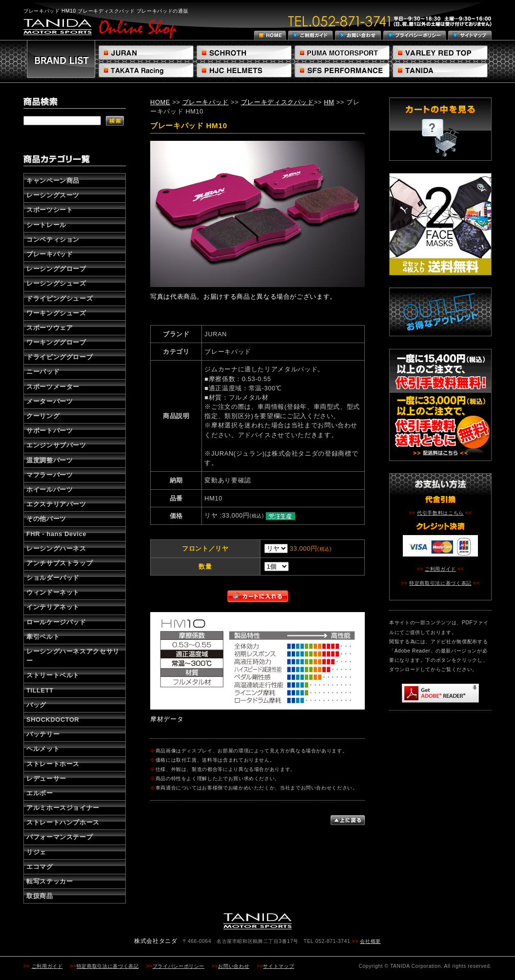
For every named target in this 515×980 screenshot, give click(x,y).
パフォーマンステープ (59, 837)
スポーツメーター (53, 387)
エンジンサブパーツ (56, 445)
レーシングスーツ (53, 195)
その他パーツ (46, 519)
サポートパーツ (50, 431)
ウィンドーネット (53, 592)
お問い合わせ (234, 966)
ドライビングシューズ (59, 298)
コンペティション (53, 240)
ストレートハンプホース (63, 822)
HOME (160, 102)
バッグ (36, 705)
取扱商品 (40, 896)
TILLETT (40, 690)
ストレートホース (53, 764)
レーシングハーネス (56, 548)
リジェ (36, 852)
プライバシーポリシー (178, 966)
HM (329, 102)
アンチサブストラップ (59, 563)
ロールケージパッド (56, 622)
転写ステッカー (50, 881)
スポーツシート (50, 210)
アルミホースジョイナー (63, 808)
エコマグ (40, 867)
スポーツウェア (50, 328)
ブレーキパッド (50, 254)
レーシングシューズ (56, 283)
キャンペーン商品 (53, 181)
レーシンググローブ (56, 269)
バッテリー (43, 734)
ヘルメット (43, 749)
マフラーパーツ (50, 475)
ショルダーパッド (53, 578)
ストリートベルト (53, 675)
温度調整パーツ (50, 460)
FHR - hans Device (56, 534)
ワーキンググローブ (56, 342)
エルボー (40, 793)
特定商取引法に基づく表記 (440, 583)
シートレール (46, 225)
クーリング (43, 416)
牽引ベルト (43, 637)
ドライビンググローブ (59, 357)
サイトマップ (278, 966)
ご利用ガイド (440, 569)
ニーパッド (43, 372)
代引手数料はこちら (440, 513)
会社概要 (370, 941)
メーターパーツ (50, 401)
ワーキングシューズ (56, 313)
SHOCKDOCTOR (53, 720)
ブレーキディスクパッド (277, 102)
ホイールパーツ (50, 490)
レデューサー (46, 778)
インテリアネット (53, 607)
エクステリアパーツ (56, 504)
